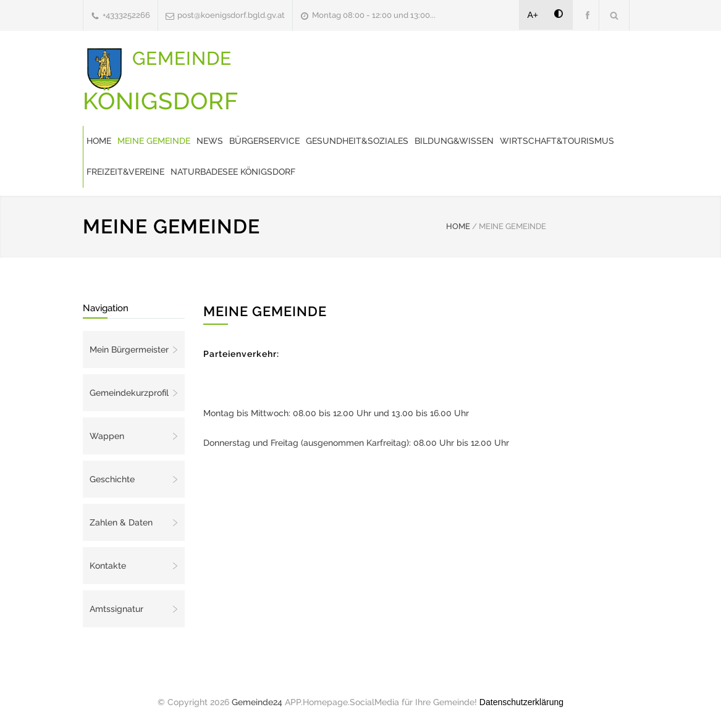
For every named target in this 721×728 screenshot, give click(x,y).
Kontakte (108, 566)
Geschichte (112, 479)
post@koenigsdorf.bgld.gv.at (231, 15)
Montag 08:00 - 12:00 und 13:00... (374, 15)
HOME (458, 226)
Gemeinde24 (257, 702)
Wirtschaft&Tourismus (557, 141)
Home (99, 141)
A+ (533, 15)
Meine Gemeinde (154, 141)
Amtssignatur (116, 609)
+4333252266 (126, 15)
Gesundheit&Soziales (357, 141)
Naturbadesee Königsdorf (233, 172)
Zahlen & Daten (121, 522)
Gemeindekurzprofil (129, 393)
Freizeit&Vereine (125, 172)
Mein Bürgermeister (129, 349)
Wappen (107, 436)
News (210, 141)
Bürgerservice (264, 141)
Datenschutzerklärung (521, 702)
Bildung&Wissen (454, 141)
